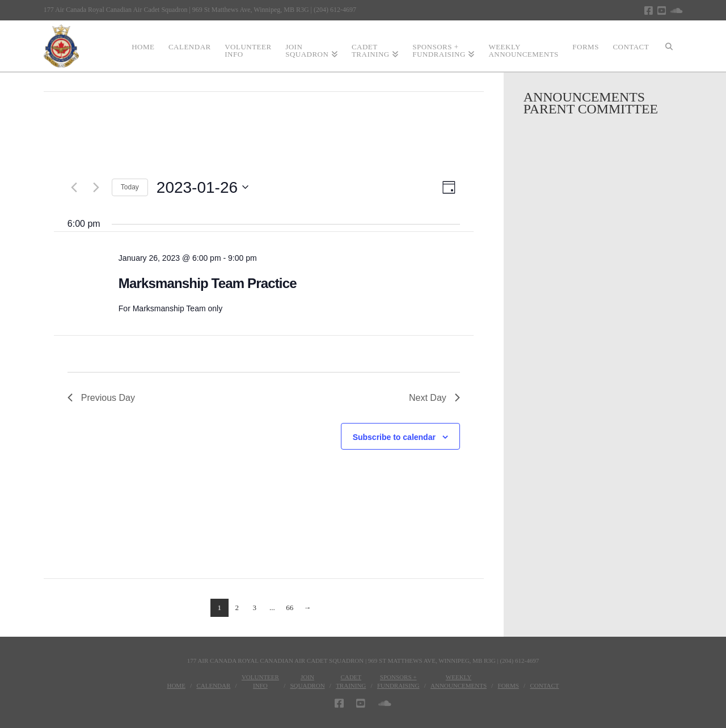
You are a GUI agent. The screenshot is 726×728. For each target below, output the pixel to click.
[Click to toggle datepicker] (202, 188)
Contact (544, 685)
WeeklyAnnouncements (459, 681)
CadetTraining (351, 681)
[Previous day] (74, 187)
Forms (508, 685)
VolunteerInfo (260, 681)
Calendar (213, 685)
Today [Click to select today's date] (130, 187)
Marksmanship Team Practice (208, 283)
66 (290, 608)
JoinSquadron (307, 681)
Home (176, 685)
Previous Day (101, 398)
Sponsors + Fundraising (398, 681)
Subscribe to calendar (394, 437)
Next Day (434, 398)
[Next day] (96, 187)
